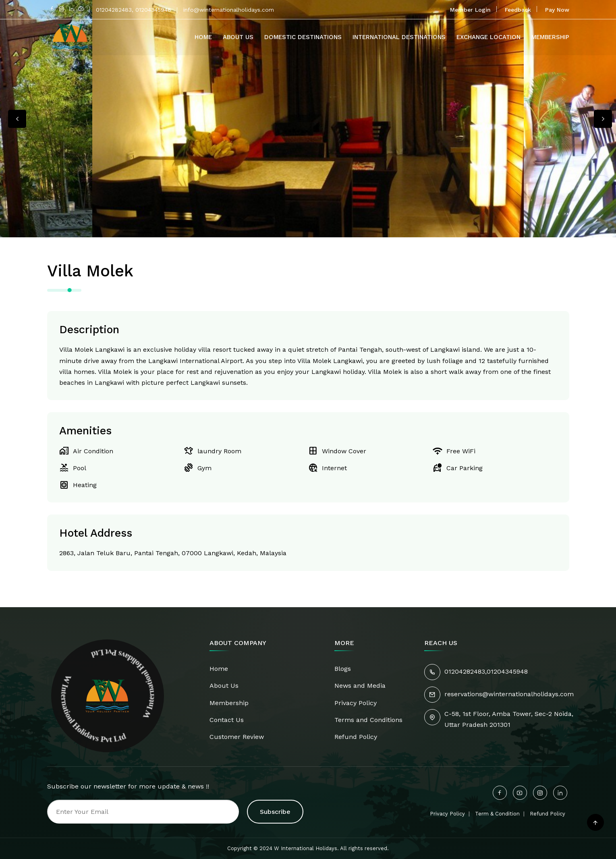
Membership (550, 37)
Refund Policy (356, 737)
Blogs (343, 669)
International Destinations (399, 37)
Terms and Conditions (368, 720)
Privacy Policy (356, 703)
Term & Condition (497, 814)
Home (203, 37)
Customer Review (237, 737)
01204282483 (465, 671)
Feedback (518, 10)
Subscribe (275, 812)
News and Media (360, 686)
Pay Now (557, 10)
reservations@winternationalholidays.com (509, 694)
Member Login (470, 10)
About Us (238, 37)
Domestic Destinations (303, 37)
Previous (17, 119)
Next (603, 119)
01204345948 (507, 671)
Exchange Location (488, 37)
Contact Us (227, 720)
